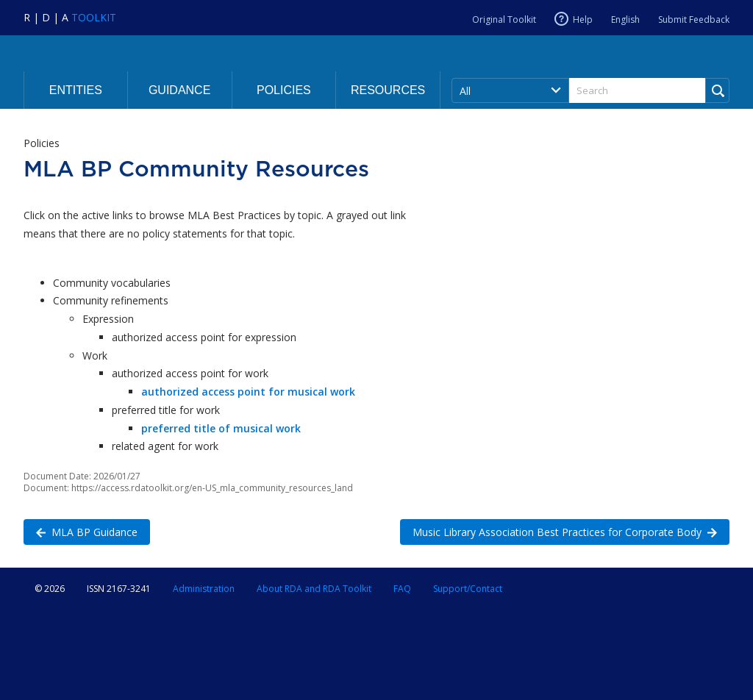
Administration (204, 589)
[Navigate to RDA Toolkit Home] (70, 17)
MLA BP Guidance (81, 531)
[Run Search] (717, 90)
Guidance (179, 90)
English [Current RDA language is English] (625, 19)
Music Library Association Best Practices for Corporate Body (558, 531)
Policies (284, 90)
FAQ (402, 589)
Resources (388, 90)
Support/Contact (468, 589)
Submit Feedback (694, 19)
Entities (76, 90)
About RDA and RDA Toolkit (314, 589)
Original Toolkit (504, 19)
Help (583, 19)
